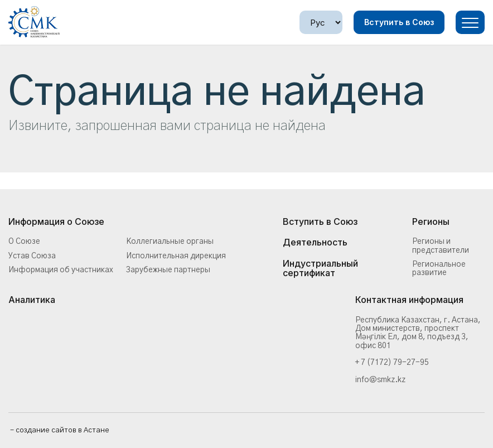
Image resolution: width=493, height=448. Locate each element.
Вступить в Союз (399, 22)
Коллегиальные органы (170, 242)
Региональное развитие (439, 269)
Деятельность (315, 243)
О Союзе (24, 242)
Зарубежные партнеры (168, 270)
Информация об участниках (61, 270)
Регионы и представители (441, 246)
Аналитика (32, 300)
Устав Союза (32, 256)
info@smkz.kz (380, 380)
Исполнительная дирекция (176, 256)
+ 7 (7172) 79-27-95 (392, 363)
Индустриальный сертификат (320, 269)
